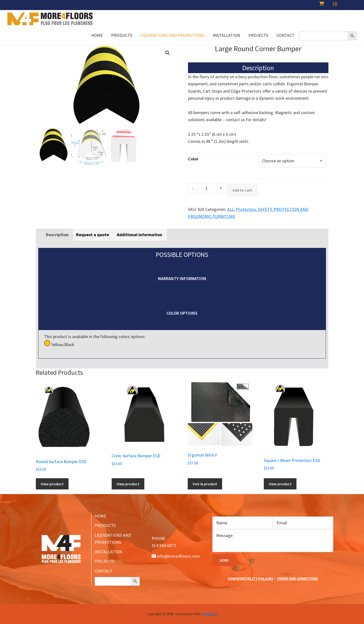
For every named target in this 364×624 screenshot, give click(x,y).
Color (193, 159)
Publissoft (210, 614)
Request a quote (93, 235)
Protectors (246, 209)
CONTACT (104, 571)
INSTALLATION (108, 552)
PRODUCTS (105, 525)
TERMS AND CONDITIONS (297, 579)
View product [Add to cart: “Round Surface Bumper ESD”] (52, 484)
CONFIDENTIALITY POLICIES (251, 579)
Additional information (139, 235)
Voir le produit (205, 484)
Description (57, 235)
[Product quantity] (206, 188)
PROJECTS (104, 561)
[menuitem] (335, 4)
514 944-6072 (164, 545)
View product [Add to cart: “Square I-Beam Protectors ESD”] (280, 484)
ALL (231, 209)
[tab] (57, 235)
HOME (100, 516)
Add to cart (242, 190)
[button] (167, 53)
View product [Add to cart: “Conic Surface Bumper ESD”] (128, 484)
